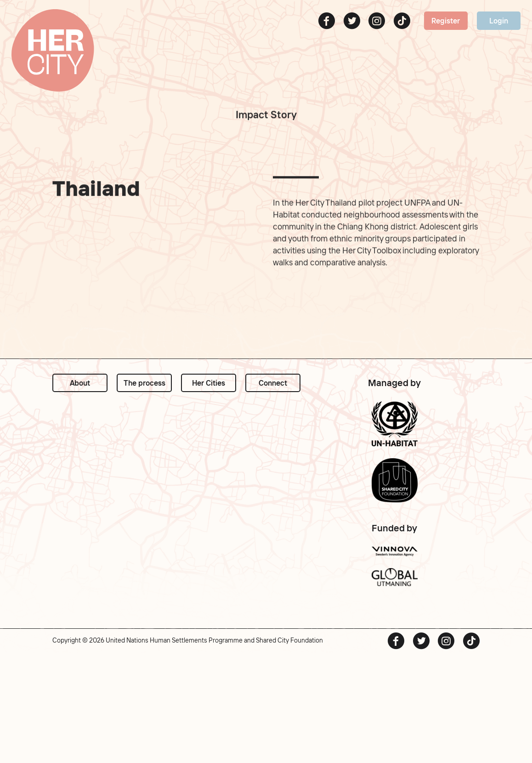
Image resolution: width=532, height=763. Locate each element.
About (80, 383)
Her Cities (209, 383)
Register (446, 21)
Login (499, 21)
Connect (273, 383)
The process (144, 383)
